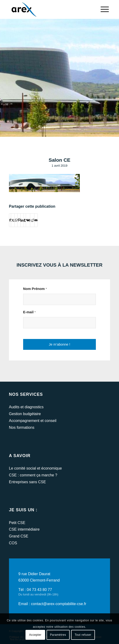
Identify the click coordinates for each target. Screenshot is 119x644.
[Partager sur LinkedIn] (22, 220)
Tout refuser (83, 635)
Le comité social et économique (35, 468)
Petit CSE (17, 523)
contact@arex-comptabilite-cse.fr (59, 604)
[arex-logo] (49, 9)
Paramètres (58, 635)
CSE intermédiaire (24, 529)
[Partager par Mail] (36, 220)
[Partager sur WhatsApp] (16, 220)
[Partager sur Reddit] (32, 220)
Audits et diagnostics (26, 407)
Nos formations (22, 427)
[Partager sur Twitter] (13, 220)
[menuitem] (102, 9)
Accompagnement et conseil (33, 421)
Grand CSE (19, 536)
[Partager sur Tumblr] (25, 220)
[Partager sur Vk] (28, 220)
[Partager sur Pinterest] (19, 220)
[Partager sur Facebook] (10, 220)
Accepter (35, 635)
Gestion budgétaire (25, 414)
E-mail (29, 312)
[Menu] (102, 9)
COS (13, 543)
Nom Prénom (35, 289)
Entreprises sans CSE (28, 482)
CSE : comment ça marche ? (33, 475)
